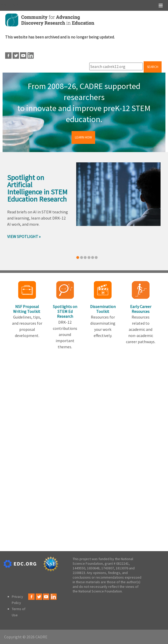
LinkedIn (31, 56)
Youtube (23, 56)
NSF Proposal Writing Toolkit (27, 309)
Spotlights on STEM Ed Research (65, 311)
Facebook (8, 56)
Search (153, 67)
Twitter (16, 56)
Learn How (83, 137)
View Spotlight (23, 236)
